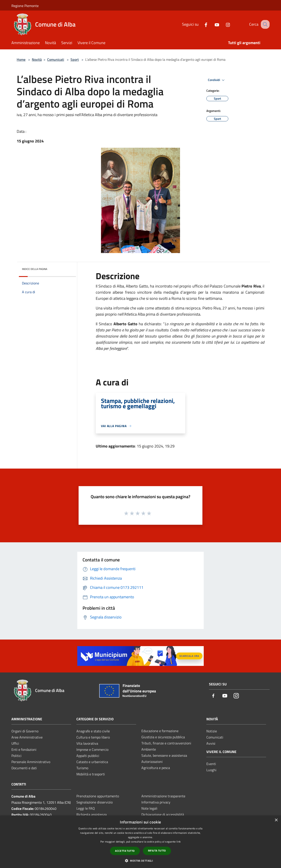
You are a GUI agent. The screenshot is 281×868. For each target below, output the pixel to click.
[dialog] (140, 842)
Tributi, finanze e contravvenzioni (166, 743)
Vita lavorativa (87, 743)
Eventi (211, 764)
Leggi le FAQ (86, 808)
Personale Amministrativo (31, 762)
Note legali (149, 808)
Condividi (217, 80)
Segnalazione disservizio (95, 802)
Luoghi (211, 770)
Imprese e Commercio (92, 749)
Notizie (212, 731)
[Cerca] (264, 24)
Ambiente (149, 749)
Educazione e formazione (160, 731)
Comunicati (56, 59)
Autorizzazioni (152, 762)
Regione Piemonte (25, 6)
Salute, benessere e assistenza (164, 755)
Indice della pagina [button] (35, 269)
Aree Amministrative (27, 737)
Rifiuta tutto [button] (157, 851)
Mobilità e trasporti (91, 774)
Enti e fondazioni (24, 749)
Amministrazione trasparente (163, 796)
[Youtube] (212, 24)
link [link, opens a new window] (179, 842)
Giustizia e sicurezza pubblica (163, 737)
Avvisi (211, 743)
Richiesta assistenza (92, 814)
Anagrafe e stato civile (93, 731)
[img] (67, 268)
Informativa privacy (156, 802)
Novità (37, 59)
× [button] (276, 820)
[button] (140, 861)
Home (21, 59)
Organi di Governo (25, 731)
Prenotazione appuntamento (98, 796)
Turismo (82, 768)
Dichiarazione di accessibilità (163, 814)
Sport (75, 59)
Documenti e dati (24, 768)
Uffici (15, 743)
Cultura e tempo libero (93, 737)
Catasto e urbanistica (92, 762)
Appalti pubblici (88, 756)
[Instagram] (223, 24)
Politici (16, 756)
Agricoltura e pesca (156, 768)
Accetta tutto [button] (125, 851)
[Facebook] (201, 24)
